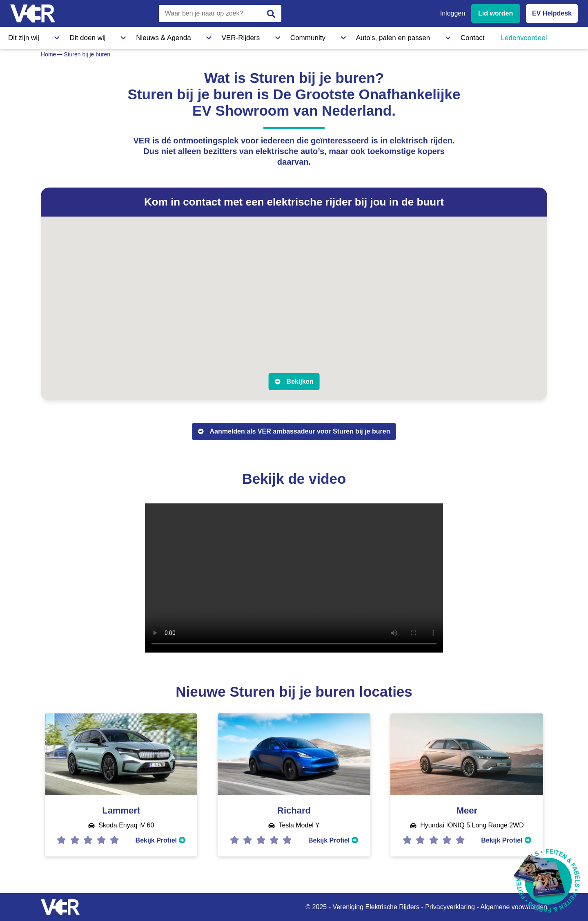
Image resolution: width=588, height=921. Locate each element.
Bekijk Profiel (160, 840)
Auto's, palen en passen (295, 36)
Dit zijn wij (22, 36)
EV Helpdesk (552, 13)
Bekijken (300, 381)
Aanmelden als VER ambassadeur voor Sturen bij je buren (300, 431)
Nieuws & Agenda (125, 36)
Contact (354, 36)
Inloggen (453, 13)
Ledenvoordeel (402, 36)
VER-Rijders (182, 36)
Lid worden (496, 13)
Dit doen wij (68, 36)
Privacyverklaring (450, 907)
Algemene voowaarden (514, 907)
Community (231, 36)
